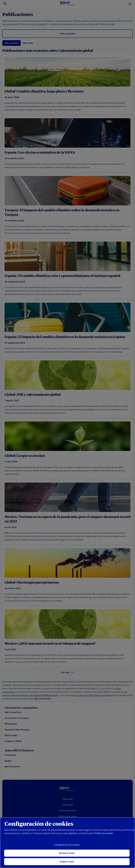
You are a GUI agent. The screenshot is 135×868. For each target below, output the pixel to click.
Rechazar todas (67, 853)
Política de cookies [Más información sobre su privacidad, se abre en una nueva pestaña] (104, 833)
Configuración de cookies (67, 845)
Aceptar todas (67, 862)
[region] (67, 843)
